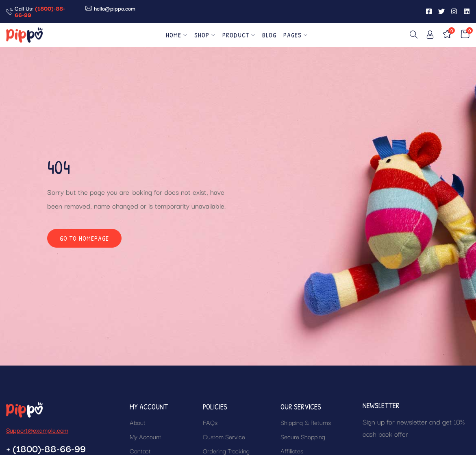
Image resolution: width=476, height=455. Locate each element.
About (138, 422)
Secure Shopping (303, 436)
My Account (146, 436)
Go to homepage (84, 238)
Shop (205, 35)
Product (239, 35)
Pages (296, 35)
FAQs (210, 422)
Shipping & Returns (306, 422)
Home (177, 35)
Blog (269, 35)
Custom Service (224, 436)
